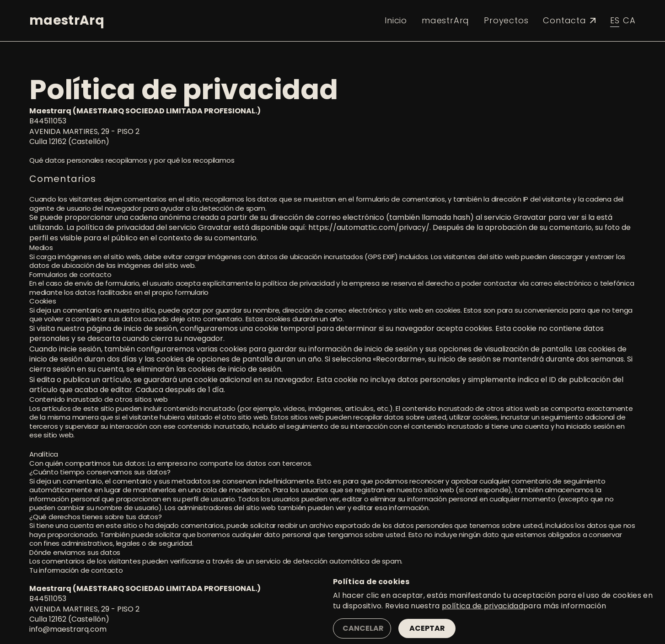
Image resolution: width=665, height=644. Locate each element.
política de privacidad (483, 606)
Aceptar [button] (427, 628)
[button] (131, 21)
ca (629, 20)
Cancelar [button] (363, 628)
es (615, 20)
